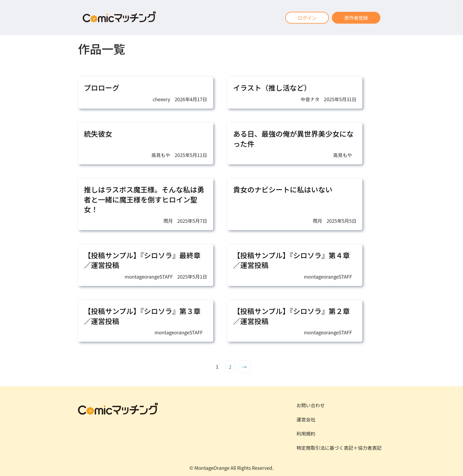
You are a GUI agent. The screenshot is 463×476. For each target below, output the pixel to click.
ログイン (307, 18)
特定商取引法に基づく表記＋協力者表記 (339, 448)
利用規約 (306, 434)
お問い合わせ (311, 405)
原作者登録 (356, 18)
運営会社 (306, 419)
